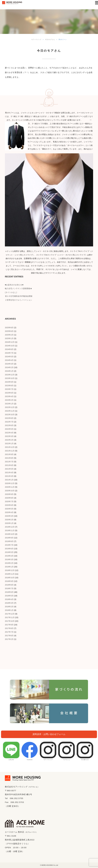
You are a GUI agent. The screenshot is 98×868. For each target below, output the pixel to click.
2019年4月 (9, 556)
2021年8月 (9, 458)
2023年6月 (9, 393)
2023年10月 (10, 378)
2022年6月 (9, 425)
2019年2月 (9, 563)
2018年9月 (9, 581)
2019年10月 (10, 534)
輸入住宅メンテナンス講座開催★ (18, 288)
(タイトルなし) (11, 292)
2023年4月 (9, 396)
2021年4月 (9, 473)
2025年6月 (9, 331)
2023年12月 (10, 375)
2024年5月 (9, 357)
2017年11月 (10, 617)
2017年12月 (10, 614)
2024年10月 (10, 346)
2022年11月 (10, 411)
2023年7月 (9, 389)
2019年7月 (9, 545)
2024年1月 (9, 371)
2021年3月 (9, 476)
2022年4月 (9, 433)
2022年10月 (10, 415)
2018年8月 (9, 585)
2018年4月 (9, 599)
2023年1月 (9, 404)
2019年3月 (9, 559)
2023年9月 (9, 382)
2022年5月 (9, 429)
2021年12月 (10, 447)
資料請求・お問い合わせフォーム (49, 734)
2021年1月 (9, 480)
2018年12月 (10, 570)
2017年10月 (10, 621)
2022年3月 (9, 436)
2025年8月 (9, 328)
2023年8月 (9, 386)
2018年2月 (9, 607)
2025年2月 (9, 335)
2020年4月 (9, 512)
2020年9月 (9, 494)
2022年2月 (9, 440)
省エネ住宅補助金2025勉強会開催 (19, 296)
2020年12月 (10, 483)
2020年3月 (9, 516)
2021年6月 (9, 465)
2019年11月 (10, 530)
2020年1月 (9, 523)
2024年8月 (9, 349)
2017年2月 (9, 639)
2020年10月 (10, 491)
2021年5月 (9, 469)
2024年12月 (10, 342)
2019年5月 (9, 552)
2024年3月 (9, 364)
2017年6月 (9, 636)
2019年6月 (9, 549)
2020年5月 (9, 509)
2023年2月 (9, 400)
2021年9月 (9, 454)
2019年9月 (9, 538)
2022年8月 (9, 418)
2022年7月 (9, 422)
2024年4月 (9, 360)
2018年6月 (9, 592)
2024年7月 (9, 353)
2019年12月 (10, 527)
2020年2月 (9, 520)
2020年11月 (10, 487)
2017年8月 (9, 628)
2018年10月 (10, 578)
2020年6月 (9, 505)
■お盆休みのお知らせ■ (14, 285)
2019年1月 (9, 567)
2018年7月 (9, 588)
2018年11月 (10, 574)
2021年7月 (9, 462)
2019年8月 (9, 541)
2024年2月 (9, 367)
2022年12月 (10, 407)
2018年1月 (9, 610)
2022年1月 (9, 444)
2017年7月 (9, 632)
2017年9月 (9, 625)
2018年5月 (9, 596)
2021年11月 (10, 451)
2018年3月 (9, 603)
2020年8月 (9, 498)
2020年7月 (9, 501)
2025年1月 (9, 338)
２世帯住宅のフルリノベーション (18, 300)
